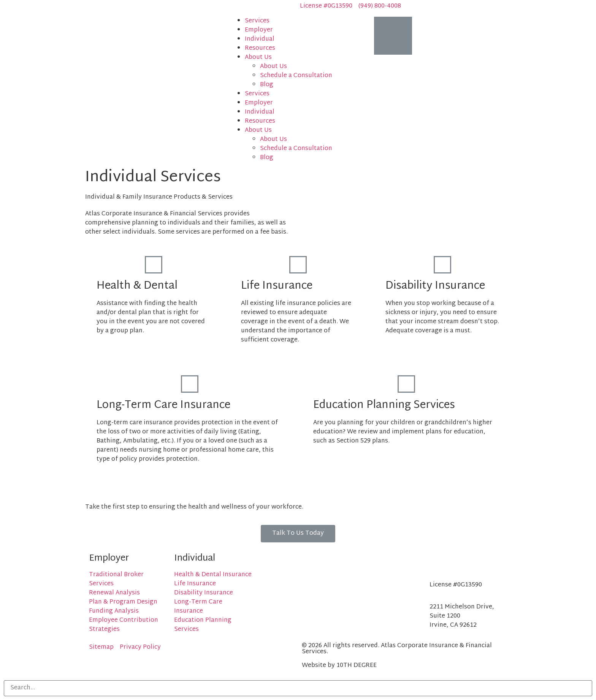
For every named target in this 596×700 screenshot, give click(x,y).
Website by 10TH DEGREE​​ (339, 666)
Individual (260, 39)
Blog (267, 85)
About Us (258, 58)
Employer (259, 30)
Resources (260, 48)
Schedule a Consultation (296, 76)
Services (257, 21)
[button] (298, 534)
